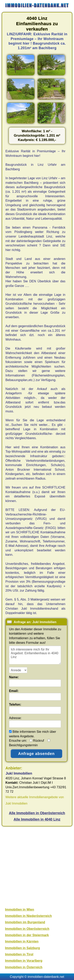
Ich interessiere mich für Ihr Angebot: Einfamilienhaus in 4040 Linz (35, 655)
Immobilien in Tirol (19, 954)
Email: (14, 691)
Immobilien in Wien (20, 909)
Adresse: (15, 718)
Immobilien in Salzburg (23, 948)
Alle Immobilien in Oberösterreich (37, 813)
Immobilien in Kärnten (22, 941)
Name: (14, 677)
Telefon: (15, 704)
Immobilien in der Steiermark (27, 935)
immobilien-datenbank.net (46, 977)
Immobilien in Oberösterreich (27, 929)
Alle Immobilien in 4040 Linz (37, 819)
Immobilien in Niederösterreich (29, 916)
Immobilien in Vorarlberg (24, 961)
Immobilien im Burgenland (25, 922)
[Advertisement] (37, 866)
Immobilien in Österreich (24, 967)
